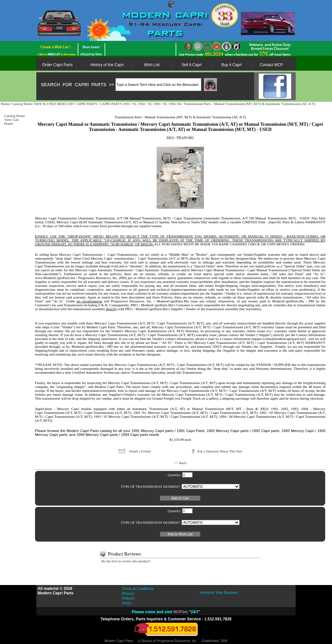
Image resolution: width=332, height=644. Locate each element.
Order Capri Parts (57, 65)
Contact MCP (271, 65)
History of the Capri (107, 65)
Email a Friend (140, 451)
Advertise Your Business (219, 592)
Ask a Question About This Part (219, 451)
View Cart (12, 120)
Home (5, 104)
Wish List (152, 65)
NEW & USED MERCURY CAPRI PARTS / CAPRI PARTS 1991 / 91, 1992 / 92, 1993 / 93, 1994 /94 (108, 104)
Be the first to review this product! (126, 561)
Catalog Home (22, 104)
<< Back (180, 463)
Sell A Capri (192, 65)
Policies (128, 598)
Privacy (128, 593)
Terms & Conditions (138, 589)
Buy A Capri (232, 65)
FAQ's (127, 603)
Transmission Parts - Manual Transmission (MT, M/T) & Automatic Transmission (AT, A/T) (249, 104)
